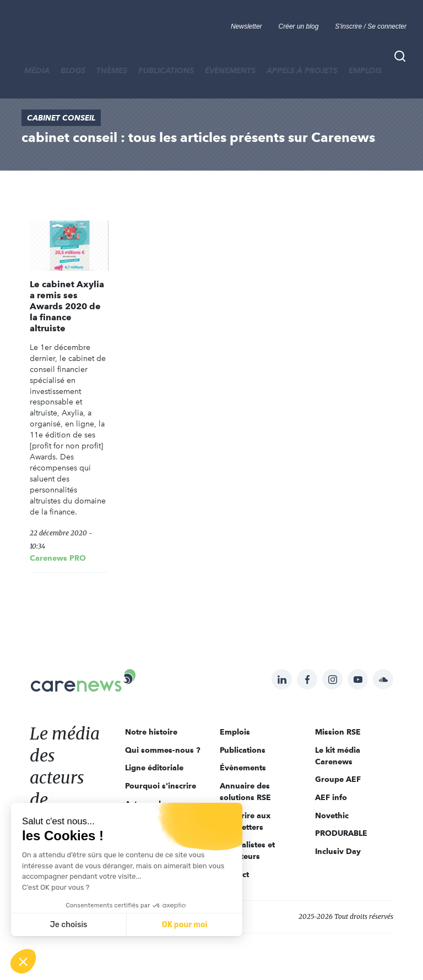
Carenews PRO (58, 558)
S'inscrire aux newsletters (245, 821)
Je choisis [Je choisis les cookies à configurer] (69, 925)
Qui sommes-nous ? (163, 750)
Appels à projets (302, 70)
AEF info (331, 797)
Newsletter (246, 26)
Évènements (230, 70)
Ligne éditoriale (154, 768)
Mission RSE (338, 732)
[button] (23, 961)
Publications (166, 70)
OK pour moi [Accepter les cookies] (185, 925)
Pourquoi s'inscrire (161, 786)
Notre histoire (151, 732)
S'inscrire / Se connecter (371, 26)
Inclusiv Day (338, 851)
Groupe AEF (338, 779)
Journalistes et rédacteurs (247, 850)
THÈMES (112, 70)
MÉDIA (37, 70)
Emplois (365, 70)
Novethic (332, 815)
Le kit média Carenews (338, 756)
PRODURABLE (341, 833)
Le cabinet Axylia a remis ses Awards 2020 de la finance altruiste (67, 306)
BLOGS (73, 70)
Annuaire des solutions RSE (245, 792)
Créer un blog (299, 26)
